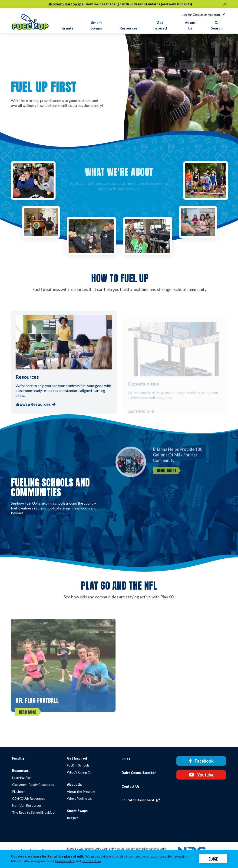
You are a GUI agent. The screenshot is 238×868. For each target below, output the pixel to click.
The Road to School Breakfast (34, 812)
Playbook (19, 791)
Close (213, 859)
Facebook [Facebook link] (201, 761)
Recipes (73, 818)
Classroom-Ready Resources (33, 785)
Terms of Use (91, 861)
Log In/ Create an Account (201, 15)
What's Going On (80, 772)
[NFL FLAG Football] (63, 672)
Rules (126, 759)
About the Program (81, 791)
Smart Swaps (77, 811)
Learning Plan (22, 778)
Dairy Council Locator (139, 773)
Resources (20, 771)
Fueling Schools (78, 765)
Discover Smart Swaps (65, 4)
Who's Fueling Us (79, 798)
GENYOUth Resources (29, 798)
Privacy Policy (65, 861)
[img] (30, 21)
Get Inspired (77, 758)
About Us (74, 785)
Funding (18, 758)
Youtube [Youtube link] (201, 775)
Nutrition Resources (27, 805)
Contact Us (131, 786)
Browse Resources (33, 404)
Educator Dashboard (141, 800)
